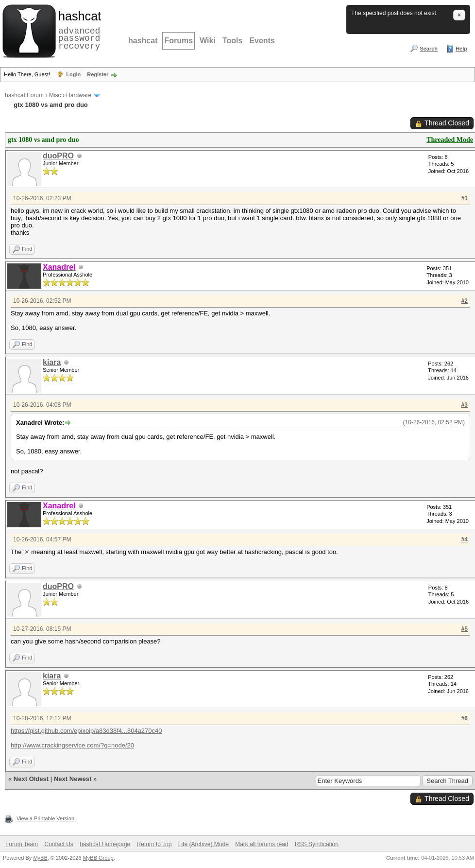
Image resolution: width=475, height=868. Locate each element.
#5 (465, 629)
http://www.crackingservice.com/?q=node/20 (72, 745)
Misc (55, 95)
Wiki (208, 41)
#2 (465, 301)
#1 (465, 198)
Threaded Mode (450, 140)
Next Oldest (31, 779)
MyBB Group (98, 858)
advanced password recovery (78, 30)
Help (461, 49)
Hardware (79, 95)
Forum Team (22, 844)
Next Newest (73, 779)
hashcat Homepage (105, 844)
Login (73, 74)
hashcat (143, 41)
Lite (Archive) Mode (204, 844)
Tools (232, 41)
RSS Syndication (317, 844)
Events (262, 41)
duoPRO (58, 156)
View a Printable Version (45, 818)
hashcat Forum (24, 95)
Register (98, 74)
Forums (178, 41)
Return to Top (154, 844)
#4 (465, 539)
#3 (465, 405)
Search (429, 49)
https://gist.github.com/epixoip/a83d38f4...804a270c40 (86, 731)
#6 (465, 718)
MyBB (40, 858)
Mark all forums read (262, 844)
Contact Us (59, 844)
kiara (52, 362)
